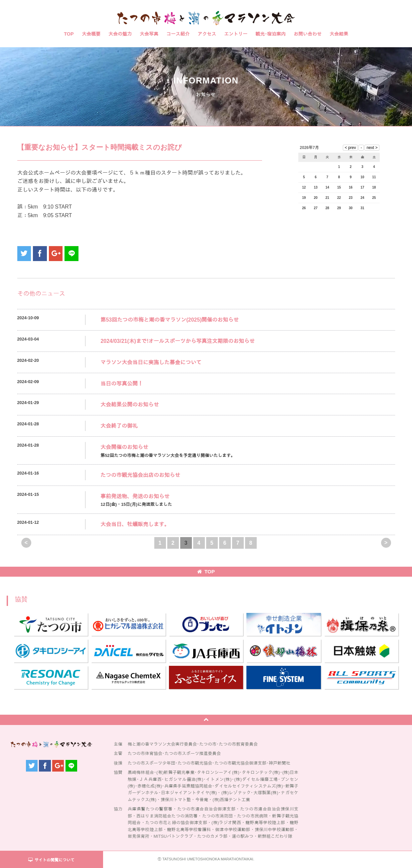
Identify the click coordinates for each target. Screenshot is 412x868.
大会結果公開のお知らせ (130, 405)
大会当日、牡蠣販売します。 (135, 524)
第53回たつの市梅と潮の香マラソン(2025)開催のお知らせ (170, 320)
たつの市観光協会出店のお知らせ (140, 475)
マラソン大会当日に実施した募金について (151, 362)
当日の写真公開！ (122, 384)
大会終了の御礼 (119, 426)
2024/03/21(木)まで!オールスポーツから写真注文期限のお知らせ (178, 341)
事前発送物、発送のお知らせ (135, 496)
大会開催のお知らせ (124, 447)
